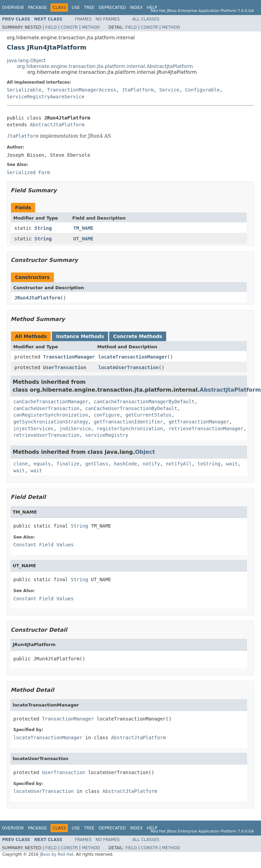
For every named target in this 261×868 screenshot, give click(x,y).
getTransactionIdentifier (128, 422)
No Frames (108, 19)
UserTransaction (64, 367)
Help (152, 8)
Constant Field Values (43, 545)
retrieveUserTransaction (46, 435)
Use (76, 8)
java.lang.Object (26, 60)
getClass (97, 464)
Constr (69, 27)
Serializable (24, 90)
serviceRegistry (107, 435)
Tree (89, 8)
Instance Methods (80, 336)
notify (151, 464)
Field (51, 27)
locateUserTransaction (128, 367)
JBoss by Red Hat (56, 854)
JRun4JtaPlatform (37, 298)
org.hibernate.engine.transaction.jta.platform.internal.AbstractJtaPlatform (105, 66)
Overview (13, 8)
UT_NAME (83, 239)
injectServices (33, 429)
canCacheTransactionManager (51, 402)
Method (91, 27)
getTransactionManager (199, 422)
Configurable (202, 90)
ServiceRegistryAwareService (46, 97)
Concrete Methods (138, 336)
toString (209, 464)
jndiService (75, 429)
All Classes (146, 19)
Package (37, 8)
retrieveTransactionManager (206, 429)
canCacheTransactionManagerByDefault (144, 402)
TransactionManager (69, 357)
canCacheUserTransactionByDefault (131, 408)
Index (136, 8)
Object (145, 452)
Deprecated (112, 8)
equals (42, 464)
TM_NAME (83, 228)
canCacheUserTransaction (46, 408)
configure (107, 415)
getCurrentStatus (149, 415)
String (43, 228)
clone (20, 464)
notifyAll (179, 464)
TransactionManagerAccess (82, 90)
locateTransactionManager (133, 357)
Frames (83, 19)
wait (232, 464)
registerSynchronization (130, 429)
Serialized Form (28, 172)
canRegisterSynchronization (51, 415)
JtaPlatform (138, 90)
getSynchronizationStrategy (51, 422)
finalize (68, 464)
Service (169, 90)
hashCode (125, 464)
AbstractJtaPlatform (57, 125)
